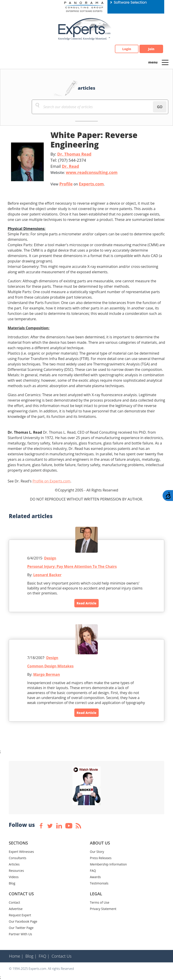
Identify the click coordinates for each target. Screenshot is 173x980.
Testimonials (99, 883)
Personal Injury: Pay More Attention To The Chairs (72, 566)
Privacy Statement (103, 909)
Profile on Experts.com (51, 481)
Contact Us (62, 956)
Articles (14, 864)
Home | (16, 956)
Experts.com (91, 184)
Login (127, 49)
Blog (12, 883)
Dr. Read (70, 166)
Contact (14, 902)
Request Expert (20, 915)
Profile (66, 184)
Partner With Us (20, 934)
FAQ (93, 871)
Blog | (31, 956)
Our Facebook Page (23, 921)
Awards (95, 877)
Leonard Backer (47, 575)
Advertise (16, 909)
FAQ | (44, 956)
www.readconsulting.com (92, 172)
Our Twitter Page (21, 928)
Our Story (97, 852)
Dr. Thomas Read (74, 154)
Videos (14, 877)
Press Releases (101, 858)
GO (160, 107)
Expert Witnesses (21, 852)
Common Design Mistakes (50, 666)
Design (50, 558)
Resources (16, 871)
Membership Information (108, 864)
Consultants (18, 858)
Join (151, 49)
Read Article (86, 603)
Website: (84, 172)
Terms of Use (100, 902)
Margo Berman (47, 674)
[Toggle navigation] (165, 62)
